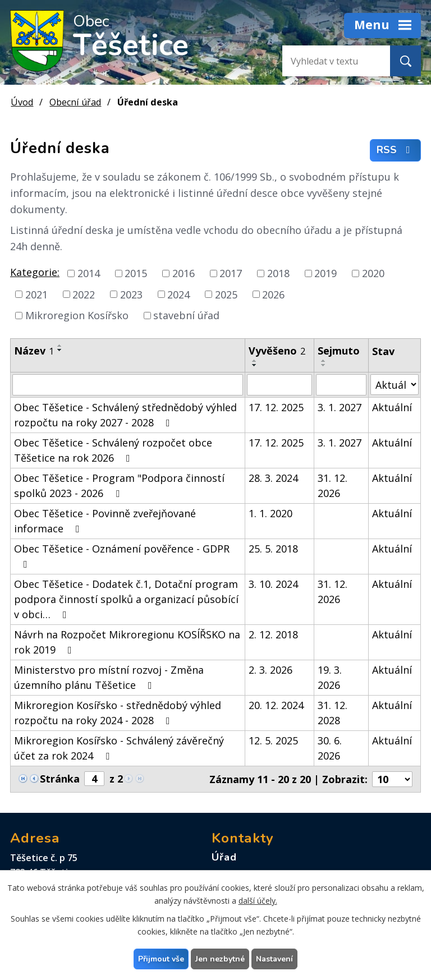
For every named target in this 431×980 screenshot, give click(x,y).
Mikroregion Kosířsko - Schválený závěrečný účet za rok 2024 (119, 748)
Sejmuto (339, 351)
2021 (36, 294)
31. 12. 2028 (333, 713)
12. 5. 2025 (273, 740)
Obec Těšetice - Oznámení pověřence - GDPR (122, 556)
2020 (373, 273)
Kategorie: (35, 272)
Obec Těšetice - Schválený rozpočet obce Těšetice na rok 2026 (113, 450)
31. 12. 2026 (333, 486)
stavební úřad (186, 315)
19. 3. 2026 (330, 677)
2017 (231, 273)
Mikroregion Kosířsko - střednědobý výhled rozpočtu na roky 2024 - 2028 (118, 713)
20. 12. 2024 (276, 705)
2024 (178, 294)
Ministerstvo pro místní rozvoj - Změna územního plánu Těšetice (109, 677)
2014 (89, 273)
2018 (278, 273)
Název (34, 351)
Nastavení (274, 959)
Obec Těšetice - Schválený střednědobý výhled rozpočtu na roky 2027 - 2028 (125, 415)
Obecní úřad (75, 102)
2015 (136, 273)
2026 (273, 294)
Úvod (22, 102)
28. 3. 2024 (273, 478)
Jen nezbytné (220, 959)
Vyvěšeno (277, 351)
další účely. (258, 901)
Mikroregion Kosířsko (77, 315)
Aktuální (392, 407)
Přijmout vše (161, 959)
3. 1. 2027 (340, 407)
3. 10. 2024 (273, 584)
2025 (226, 294)
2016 (184, 273)
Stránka (60, 779)
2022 (84, 294)
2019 (325, 273)
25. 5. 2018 (273, 549)
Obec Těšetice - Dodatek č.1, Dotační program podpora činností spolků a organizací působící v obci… (126, 599)
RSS (396, 150)
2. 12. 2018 (273, 634)
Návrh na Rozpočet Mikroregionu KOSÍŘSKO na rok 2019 (127, 642)
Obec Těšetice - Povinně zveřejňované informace (105, 521)
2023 (131, 294)
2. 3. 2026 (270, 670)
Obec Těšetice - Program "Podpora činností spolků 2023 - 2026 (119, 486)
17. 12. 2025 (276, 407)
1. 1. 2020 (270, 513)
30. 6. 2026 (330, 748)
